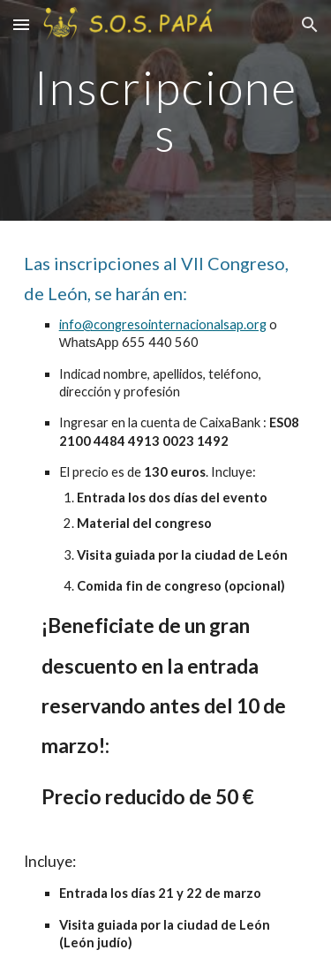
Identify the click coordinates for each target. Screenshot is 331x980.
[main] (166, 111)
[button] (21, 24)
